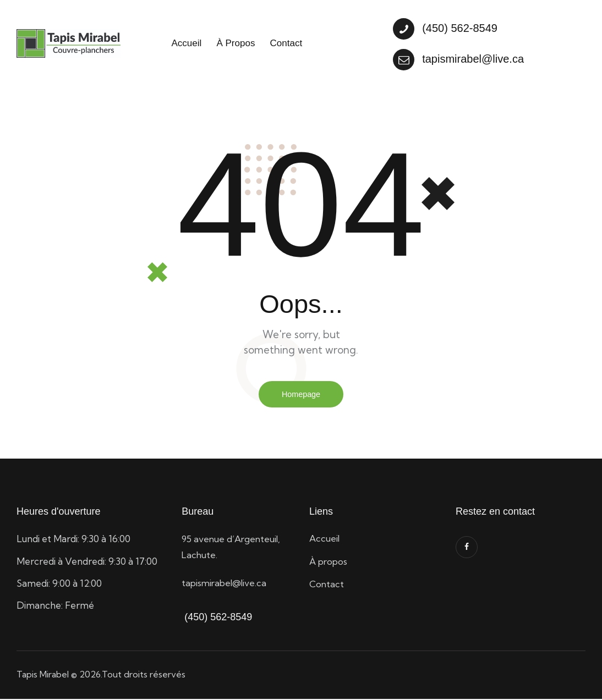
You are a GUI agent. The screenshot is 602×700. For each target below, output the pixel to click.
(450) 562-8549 (217, 618)
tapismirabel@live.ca (226, 584)
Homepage (301, 395)
